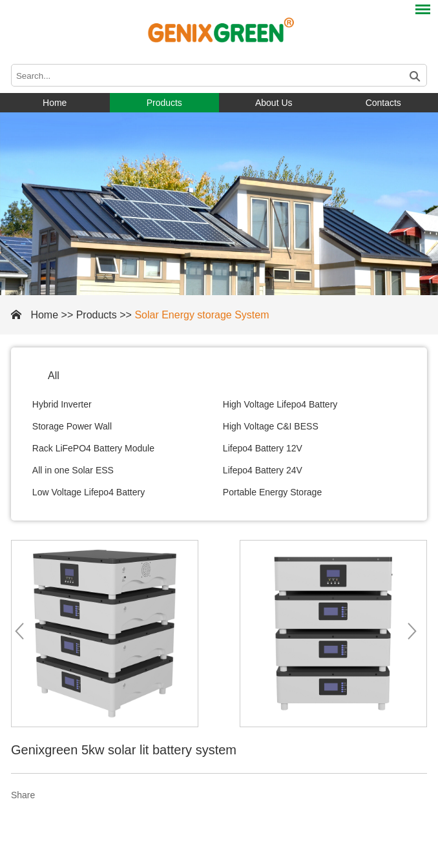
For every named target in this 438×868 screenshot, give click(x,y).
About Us (274, 103)
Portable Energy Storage (272, 492)
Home (55, 103)
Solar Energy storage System (202, 315)
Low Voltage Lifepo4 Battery (89, 492)
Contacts (383, 103)
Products (164, 103)
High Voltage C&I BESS (271, 426)
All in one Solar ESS (73, 470)
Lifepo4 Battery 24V (263, 470)
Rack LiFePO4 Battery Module (93, 448)
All (54, 376)
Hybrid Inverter (62, 404)
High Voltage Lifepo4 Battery (280, 404)
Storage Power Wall (72, 426)
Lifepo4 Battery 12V (263, 448)
